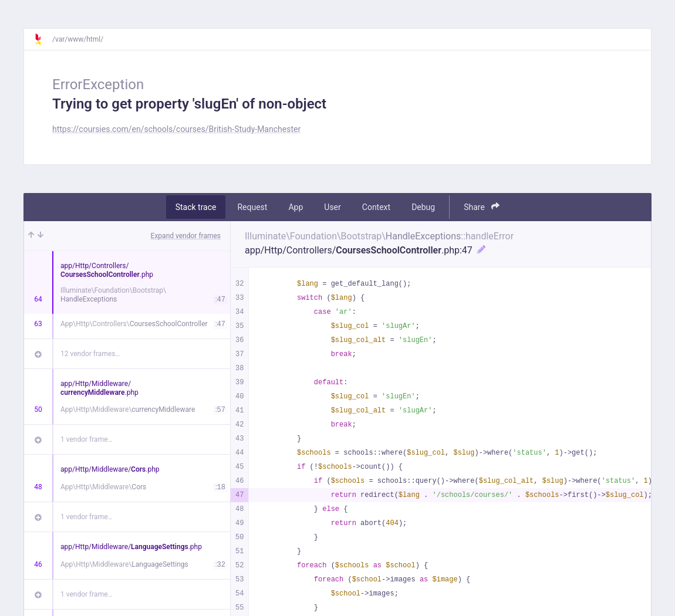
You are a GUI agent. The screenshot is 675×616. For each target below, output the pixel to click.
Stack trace (196, 207)
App (296, 207)
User (332, 207)
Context (376, 207)
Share (482, 207)
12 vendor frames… (90, 354)
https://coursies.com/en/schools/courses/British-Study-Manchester (176, 129)
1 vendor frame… (87, 439)
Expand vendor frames (186, 236)
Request (252, 207)
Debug (423, 207)
